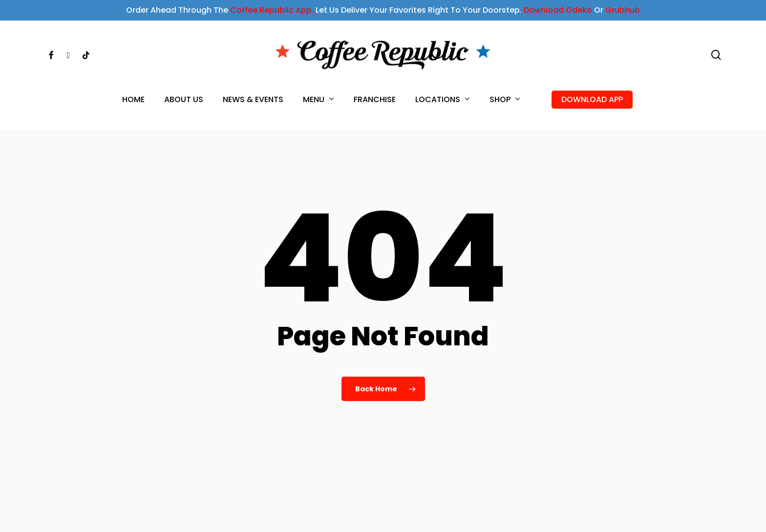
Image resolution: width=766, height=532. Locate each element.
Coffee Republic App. (272, 10)
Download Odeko (558, 10)
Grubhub (623, 10)
